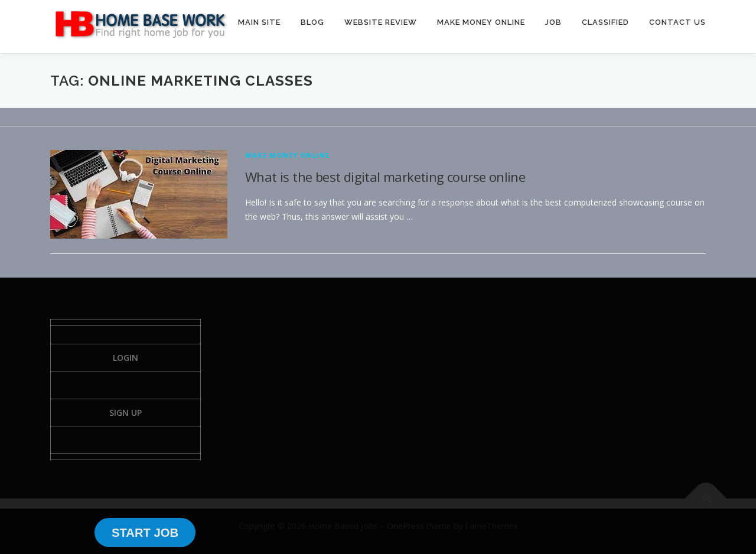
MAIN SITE (259, 22)
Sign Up (126, 413)
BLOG (312, 22)
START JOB (145, 533)
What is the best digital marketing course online (385, 177)
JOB (553, 22)
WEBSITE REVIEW (381, 22)
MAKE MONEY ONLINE (481, 22)
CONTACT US (677, 22)
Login (126, 358)
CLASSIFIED (605, 22)
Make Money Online (287, 155)
